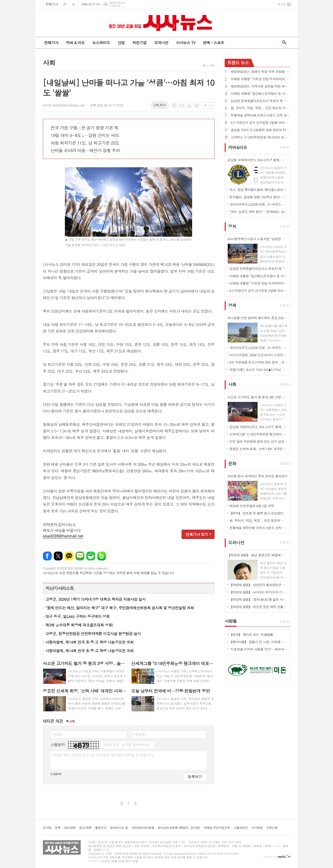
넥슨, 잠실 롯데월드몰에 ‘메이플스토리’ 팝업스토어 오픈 (259, 190)
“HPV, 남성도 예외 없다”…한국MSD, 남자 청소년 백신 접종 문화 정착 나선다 (259, 212)
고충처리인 (241, 828)
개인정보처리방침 (143, 828)
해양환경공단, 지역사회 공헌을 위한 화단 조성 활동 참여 (261, 86)
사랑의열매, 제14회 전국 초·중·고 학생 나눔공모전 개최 (89, 642)
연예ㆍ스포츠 (213, 43)
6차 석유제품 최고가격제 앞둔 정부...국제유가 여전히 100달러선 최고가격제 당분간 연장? (259, 362)
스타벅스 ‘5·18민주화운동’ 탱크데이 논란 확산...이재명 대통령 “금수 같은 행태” (261, 137)
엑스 (58, 556)
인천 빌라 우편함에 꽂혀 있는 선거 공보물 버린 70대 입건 (259, 441)
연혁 (58, 828)
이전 (122, 804)
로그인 (282, 4)
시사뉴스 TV (186, 43)
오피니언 (161, 43)
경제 (232, 305)
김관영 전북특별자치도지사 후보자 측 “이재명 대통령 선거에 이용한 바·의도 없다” (261, 101)
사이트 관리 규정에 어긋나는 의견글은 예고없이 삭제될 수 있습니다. (104, 755)
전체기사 (52, 4)
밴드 (102, 556)
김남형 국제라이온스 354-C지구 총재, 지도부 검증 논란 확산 (259, 427)
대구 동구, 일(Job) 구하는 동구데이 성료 (78, 616)
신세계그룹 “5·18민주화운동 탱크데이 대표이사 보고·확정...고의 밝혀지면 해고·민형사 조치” (259, 434)
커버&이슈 (238, 147)
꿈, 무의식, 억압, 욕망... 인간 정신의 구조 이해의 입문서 (261, 108)
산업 (121, 43)
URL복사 (160, 105)
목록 (174, 105)
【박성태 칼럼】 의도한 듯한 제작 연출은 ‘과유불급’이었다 (259, 607)
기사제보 (257, 828)
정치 (232, 226)
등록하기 (195, 777)
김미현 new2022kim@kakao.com (64, 105)
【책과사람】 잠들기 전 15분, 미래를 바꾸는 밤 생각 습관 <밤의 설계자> (259, 642)
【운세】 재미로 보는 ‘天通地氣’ (252, 634)
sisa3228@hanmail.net (63, 536)
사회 (212, 65)
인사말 (47, 828)
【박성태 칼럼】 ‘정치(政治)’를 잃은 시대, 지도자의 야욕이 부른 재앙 (259, 599)
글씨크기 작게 (211, 105)
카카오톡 (69, 556)
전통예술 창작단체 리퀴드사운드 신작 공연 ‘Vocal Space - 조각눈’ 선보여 (261, 115)
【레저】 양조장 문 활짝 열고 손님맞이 (256, 513)
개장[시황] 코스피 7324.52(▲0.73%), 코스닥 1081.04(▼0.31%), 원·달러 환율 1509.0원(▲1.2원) (259, 370)
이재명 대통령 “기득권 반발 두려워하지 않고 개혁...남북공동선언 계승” (261, 79)
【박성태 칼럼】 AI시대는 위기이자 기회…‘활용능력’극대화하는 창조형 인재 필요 (259, 592)
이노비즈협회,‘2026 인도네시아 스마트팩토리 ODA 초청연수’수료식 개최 (259, 355)
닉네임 (57, 734)
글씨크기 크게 (205, 105)
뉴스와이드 (101, 43)
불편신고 (101, 828)
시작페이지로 (65, 4)
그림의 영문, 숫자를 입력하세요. (126, 745)
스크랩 (197, 105)
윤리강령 (70, 828)
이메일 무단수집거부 (217, 828)
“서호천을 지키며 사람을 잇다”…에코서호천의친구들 (259, 649)
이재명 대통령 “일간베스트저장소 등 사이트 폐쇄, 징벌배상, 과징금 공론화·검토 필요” (261, 94)
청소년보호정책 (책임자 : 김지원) (179, 828)
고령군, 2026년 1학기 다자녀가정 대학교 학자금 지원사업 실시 (96, 599)
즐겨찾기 (74, 4)
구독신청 (272, 828)
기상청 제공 (115, 6)
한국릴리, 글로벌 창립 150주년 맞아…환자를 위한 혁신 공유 (259, 197)
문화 (232, 464)
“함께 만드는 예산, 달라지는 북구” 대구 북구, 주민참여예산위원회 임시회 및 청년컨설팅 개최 (120, 608)
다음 (135, 804)
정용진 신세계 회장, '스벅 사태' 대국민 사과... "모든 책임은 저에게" (259, 449)
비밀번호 (139, 734)
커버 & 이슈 (75, 43)
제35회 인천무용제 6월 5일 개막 (252, 506)
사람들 (231, 621)
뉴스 (238, 63)
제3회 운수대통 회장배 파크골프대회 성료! (79, 625)
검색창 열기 (283, 42)
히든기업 (139, 43)
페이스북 (47, 556)
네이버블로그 (80, 556)
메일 (182, 105)
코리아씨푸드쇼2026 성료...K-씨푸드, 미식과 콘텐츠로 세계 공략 (259, 204)
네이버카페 (91, 556)
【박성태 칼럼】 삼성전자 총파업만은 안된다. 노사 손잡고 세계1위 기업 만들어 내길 (259, 585)
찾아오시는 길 (119, 828)
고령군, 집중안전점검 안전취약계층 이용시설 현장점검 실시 (93, 633)
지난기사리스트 (60, 588)
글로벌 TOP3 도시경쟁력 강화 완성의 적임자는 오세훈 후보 (261, 130)
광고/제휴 (85, 828)
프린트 (189, 105)
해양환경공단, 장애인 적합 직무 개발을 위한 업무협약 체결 (261, 72)
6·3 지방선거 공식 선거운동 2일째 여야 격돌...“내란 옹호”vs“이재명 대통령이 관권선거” (261, 123)
